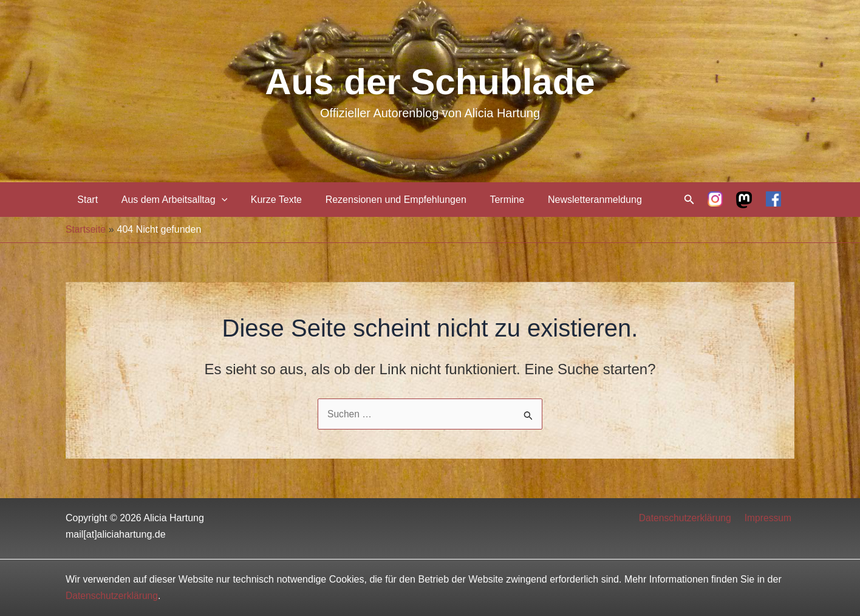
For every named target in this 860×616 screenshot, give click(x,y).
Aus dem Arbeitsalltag (168, 200)
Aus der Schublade (430, 82)
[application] (216, 200)
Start (86, 200)
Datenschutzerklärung (689, 518)
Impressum (770, 518)
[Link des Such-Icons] (689, 200)
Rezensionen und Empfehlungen (381, 200)
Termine (489, 200)
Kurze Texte (266, 200)
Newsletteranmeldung (572, 200)
